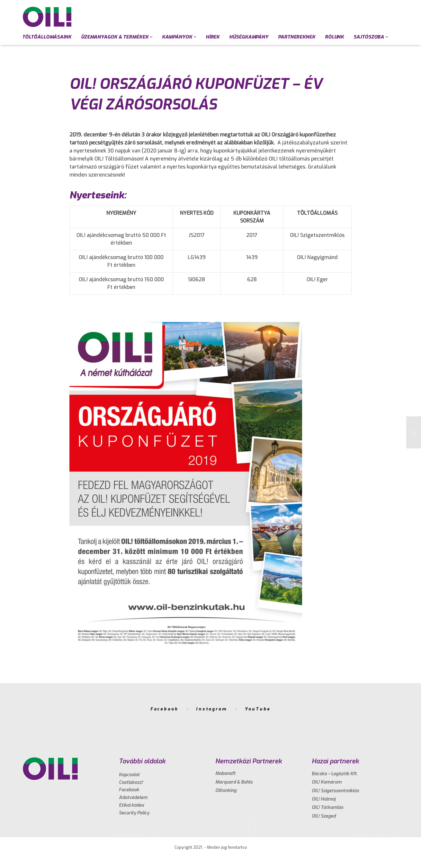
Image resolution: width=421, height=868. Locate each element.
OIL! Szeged (324, 816)
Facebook (164, 709)
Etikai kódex (132, 805)
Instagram (212, 709)
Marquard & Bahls (234, 782)
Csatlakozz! (131, 782)
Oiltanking (226, 790)
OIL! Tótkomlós (327, 807)
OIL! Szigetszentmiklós (335, 791)
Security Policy (134, 813)
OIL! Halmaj (324, 799)
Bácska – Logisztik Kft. (335, 774)
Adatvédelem (133, 798)
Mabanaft (225, 773)
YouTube (258, 709)
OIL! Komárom (327, 782)
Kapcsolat (129, 775)
